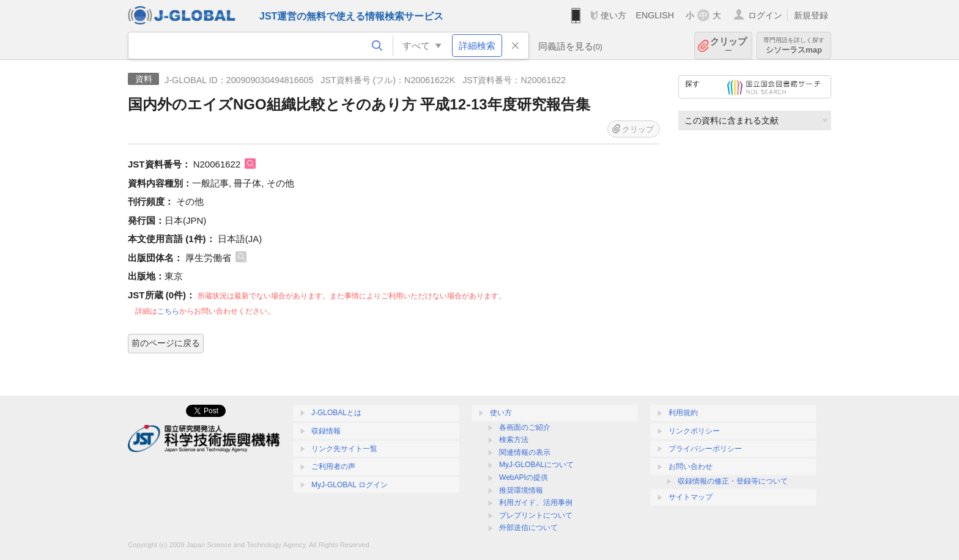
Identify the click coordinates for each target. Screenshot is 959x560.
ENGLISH (655, 15)
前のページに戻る (166, 343)
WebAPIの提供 (524, 477)
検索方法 (514, 440)
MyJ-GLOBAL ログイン (350, 485)
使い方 (613, 15)
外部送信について (528, 528)
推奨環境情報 (521, 490)
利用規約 (683, 413)
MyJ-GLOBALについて (536, 465)
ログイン (765, 15)
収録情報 (326, 431)
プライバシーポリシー (705, 449)
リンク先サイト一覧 (344, 449)
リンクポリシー (694, 431)
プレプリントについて (536, 515)
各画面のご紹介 (525, 427)
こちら (168, 311)
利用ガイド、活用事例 (536, 503)
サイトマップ (691, 497)
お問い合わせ (691, 466)
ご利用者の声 (333, 466)
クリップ (728, 46)
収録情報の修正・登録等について (733, 481)
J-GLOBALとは (336, 413)
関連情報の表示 (525, 452)
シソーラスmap (794, 46)
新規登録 (811, 15)
